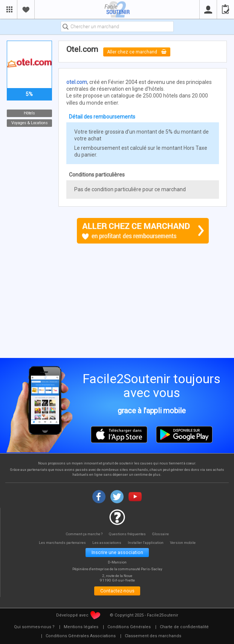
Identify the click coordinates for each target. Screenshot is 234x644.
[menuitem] (34, 629)
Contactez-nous (117, 592)
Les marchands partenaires (61, 543)
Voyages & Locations (29, 123)
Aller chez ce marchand (138, 52)
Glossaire (162, 534)
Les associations (107, 543)
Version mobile (185, 543)
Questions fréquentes (128, 534)
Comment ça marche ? (83, 534)
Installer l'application (147, 543)
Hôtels (29, 113)
